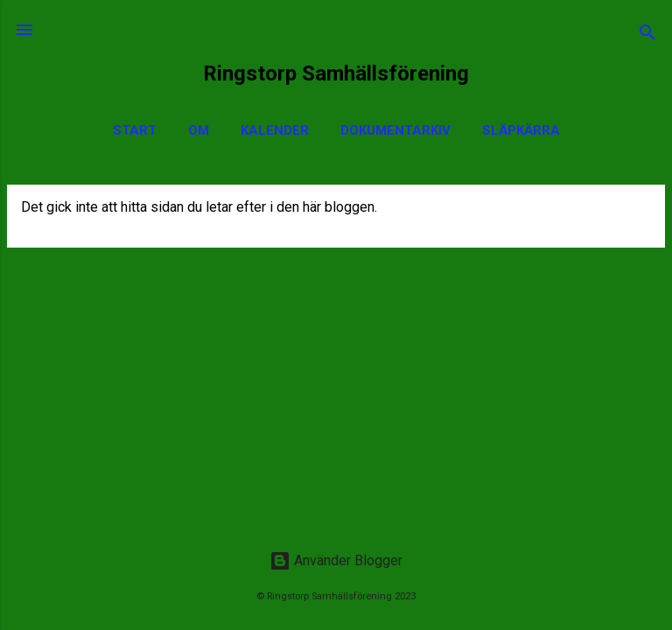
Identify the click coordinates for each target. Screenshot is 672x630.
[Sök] (647, 35)
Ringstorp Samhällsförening (336, 73)
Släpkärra (521, 130)
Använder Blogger (336, 560)
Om (199, 130)
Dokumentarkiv (395, 130)
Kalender (275, 130)
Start (135, 130)
